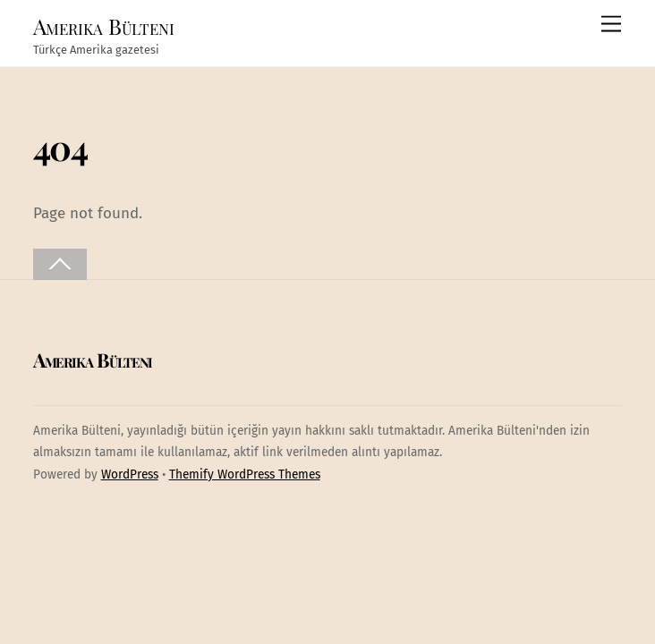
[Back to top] (60, 264)
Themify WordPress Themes (245, 475)
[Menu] (611, 25)
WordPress (130, 475)
